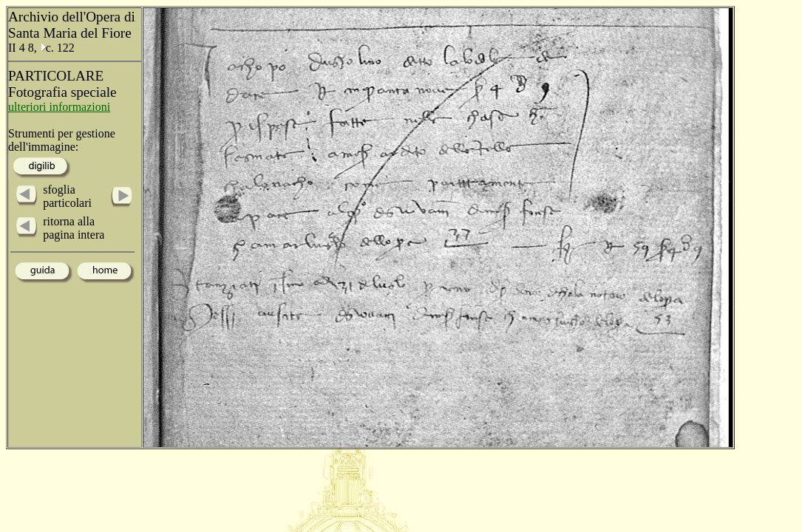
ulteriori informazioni (59, 107)
